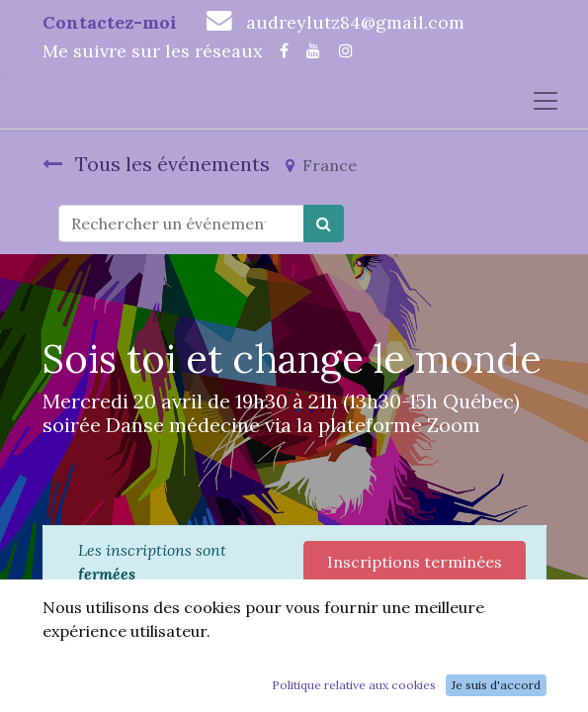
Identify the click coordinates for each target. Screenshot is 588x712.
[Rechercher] (324, 223)
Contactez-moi (110, 22)
